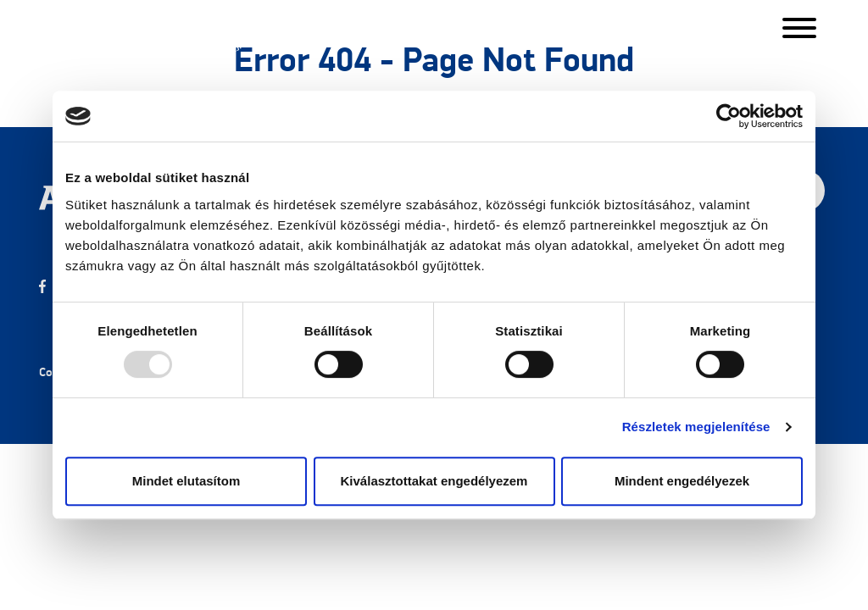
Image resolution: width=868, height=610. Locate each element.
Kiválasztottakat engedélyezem (434, 481)
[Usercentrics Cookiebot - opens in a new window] (729, 116)
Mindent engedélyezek (682, 481)
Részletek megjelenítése (696, 427)
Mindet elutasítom (186, 481)
